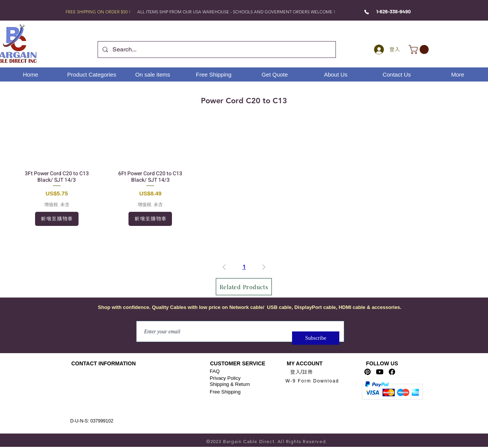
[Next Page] (264, 267)
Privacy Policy (225, 378)
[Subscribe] (316, 338)
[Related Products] (244, 287)
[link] (420, 50)
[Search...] (216, 50)
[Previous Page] (224, 267)
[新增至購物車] (57, 219)
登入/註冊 (302, 372)
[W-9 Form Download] (312, 381)
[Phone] (367, 12)
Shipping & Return (230, 384)
